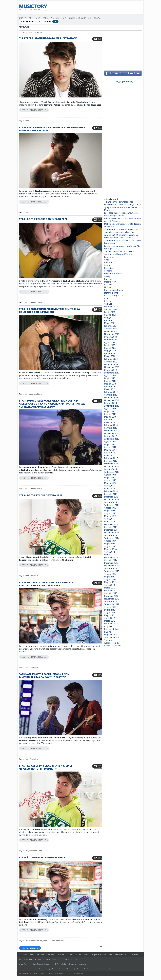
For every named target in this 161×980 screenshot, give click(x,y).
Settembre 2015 (112, 505)
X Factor (108, 301)
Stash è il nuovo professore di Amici (42, 857)
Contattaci (26, 18)
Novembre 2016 (112, 466)
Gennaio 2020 (111, 362)
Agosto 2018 (110, 409)
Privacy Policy (23, 964)
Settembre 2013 (112, 571)
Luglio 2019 (110, 378)
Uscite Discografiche (80, 18)
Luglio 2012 (110, 610)
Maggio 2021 (110, 318)
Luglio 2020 (110, 345)
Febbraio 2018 (111, 425)
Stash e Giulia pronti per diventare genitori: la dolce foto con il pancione (49, 310)
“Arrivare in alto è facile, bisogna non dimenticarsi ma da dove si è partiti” (44, 676)
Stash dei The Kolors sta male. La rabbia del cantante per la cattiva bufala (47, 584)
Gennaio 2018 (111, 428)
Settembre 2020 (112, 340)
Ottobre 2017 (110, 436)
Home (22, 32)
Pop (64, 18)
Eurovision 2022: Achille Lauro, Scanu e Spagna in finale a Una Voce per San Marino (122, 207)
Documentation (112, 629)
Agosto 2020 (110, 342)
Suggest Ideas (111, 635)
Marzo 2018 (110, 422)
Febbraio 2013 (111, 590)
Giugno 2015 (110, 513)
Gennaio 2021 (111, 329)
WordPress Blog (112, 643)
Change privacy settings (77, 964)
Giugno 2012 (110, 613)
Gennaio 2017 (111, 461)
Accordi (38, 959)
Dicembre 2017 (111, 431)
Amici (45, 18)
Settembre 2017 (112, 439)
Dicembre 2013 (111, 563)
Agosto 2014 (110, 541)
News (97, 18)
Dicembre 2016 (111, 464)
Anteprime (109, 262)
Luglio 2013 (110, 577)
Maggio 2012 (110, 615)
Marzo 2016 (110, 488)
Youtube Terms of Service (40, 964)
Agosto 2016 (110, 475)
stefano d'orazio (112, 293)
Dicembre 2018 (111, 398)
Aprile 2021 (109, 320)
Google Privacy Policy (59, 964)
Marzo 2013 (110, 588)
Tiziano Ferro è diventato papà (119, 202)
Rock (37, 18)
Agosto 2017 (110, 442)
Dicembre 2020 (111, 331)
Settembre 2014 (112, 538)
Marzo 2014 (110, 555)
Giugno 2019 (110, 381)
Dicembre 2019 (111, 364)
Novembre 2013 (112, 566)
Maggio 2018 (110, 417)
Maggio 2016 (110, 483)
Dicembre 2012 (111, 596)
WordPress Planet (113, 646)
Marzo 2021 (110, 323)
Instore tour (110, 282)
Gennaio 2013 (111, 593)
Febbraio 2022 (111, 307)
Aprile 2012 (109, 618)
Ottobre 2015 (110, 502)
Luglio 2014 (110, 544)
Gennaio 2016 (111, 494)
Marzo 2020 (110, 356)
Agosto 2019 (110, 375)
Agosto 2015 (110, 508)
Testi (20, 959)
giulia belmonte (30, 302)
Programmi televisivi (114, 290)
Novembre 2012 (112, 599)
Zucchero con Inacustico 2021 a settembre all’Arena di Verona (119, 253)
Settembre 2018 (112, 406)
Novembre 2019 (112, 367)
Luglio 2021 (110, 312)
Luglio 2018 (110, 411)
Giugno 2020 (110, 348)
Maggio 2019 (110, 384)
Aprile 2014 (109, 552)
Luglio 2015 (110, 511)
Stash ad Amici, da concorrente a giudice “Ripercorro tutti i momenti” (46, 767)
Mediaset (33, 851)
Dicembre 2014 (111, 530)
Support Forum (111, 637)
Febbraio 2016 (111, 491)
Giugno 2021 (110, 315)
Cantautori (109, 265)
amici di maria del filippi (33, 941)
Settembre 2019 (112, 373)
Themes (108, 640)
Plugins (108, 632)
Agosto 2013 (110, 574)
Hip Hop (108, 279)
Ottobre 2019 (110, 370)
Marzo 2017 (110, 455)
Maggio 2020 (110, 351)
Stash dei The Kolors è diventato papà (43, 219)
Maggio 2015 (110, 516)
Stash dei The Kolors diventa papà (41, 495)
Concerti (108, 271)
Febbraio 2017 (111, 458)
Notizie (55, 18)
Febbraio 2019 (111, 392)
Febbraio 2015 (111, 524)
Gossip (107, 276)
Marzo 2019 (110, 389)
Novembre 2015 (112, 500)
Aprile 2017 (109, 453)
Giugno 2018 (110, 414)
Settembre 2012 (112, 604)
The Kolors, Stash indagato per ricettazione (48, 38)
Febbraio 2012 (111, 624)
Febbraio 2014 (111, 557)
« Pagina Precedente (30, 948)
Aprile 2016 (109, 486)
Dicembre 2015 (111, 497)
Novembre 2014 (112, 533)
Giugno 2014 (110, 546)
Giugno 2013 (110, 579)
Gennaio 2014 (111, 560)
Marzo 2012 (110, 621)
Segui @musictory (125, 82)
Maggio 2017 (110, 450)
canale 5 (46, 941)
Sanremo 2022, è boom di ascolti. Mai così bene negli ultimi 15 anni (122, 236)
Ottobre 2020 (110, 337)
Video (107, 298)
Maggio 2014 (110, 549)
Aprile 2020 (109, 353)
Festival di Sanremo (113, 274)
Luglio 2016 (110, 477)
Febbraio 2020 (111, 359)
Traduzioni (68, 959)
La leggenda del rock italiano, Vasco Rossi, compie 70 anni (121, 214)
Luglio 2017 (110, 444)
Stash (27, 121)
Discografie (28, 959)
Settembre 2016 (112, 472)
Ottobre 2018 (110, 403)
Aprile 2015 (109, 519)
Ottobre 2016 (110, 469)
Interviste (109, 285)
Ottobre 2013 (110, 568)
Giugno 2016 (110, 480)
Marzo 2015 (110, 522)
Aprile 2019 (109, 387)
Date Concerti (57, 959)
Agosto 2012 (110, 607)
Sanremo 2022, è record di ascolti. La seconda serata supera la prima (121, 231)
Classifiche (109, 268)
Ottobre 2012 (110, 602)
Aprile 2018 (109, 420)
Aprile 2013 (109, 585)
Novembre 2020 (112, 334)
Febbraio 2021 (111, 326)
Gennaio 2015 (111, 527)
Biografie (46, 959)
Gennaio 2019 (111, 395)
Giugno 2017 (110, 447)
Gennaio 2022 (111, 309)
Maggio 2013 (110, 582)
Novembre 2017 (112, 433)
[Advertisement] (96, 8)
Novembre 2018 (112, 400)
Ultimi (77, 959)
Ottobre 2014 (110, 535)
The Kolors (34, 576)
